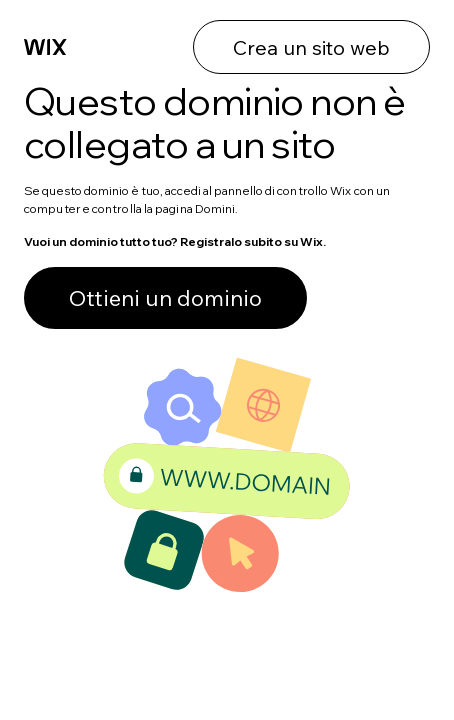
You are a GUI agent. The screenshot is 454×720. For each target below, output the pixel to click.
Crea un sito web (311, 47)
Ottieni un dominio (165, 298)
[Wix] (45, 47)
